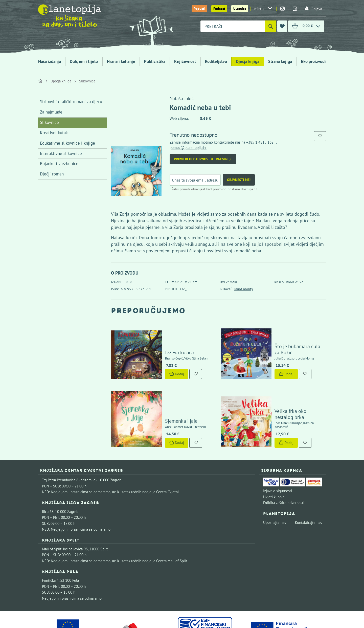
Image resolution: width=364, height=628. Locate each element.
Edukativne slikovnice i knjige (67, 143)
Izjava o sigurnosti (278, 458)
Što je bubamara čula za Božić (292, 337)
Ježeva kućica (165, 337)
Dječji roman (52, 174)
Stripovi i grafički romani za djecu (71, 102)
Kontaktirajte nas (308, 489)
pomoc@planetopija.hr (188, 148)
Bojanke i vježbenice (59, 164)
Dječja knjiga (248, 61)
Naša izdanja (50, 61)
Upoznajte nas (275, 489)
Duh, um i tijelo (84, 61)
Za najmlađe (51, 112)
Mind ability (244, 289)
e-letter (263, 9)
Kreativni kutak (54, 133)
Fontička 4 (50, 547)
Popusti (199, 9)
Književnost (185, 61)
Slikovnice (87, 81)
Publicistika (155, 61)
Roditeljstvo (216, 61)
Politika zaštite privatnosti (284, 470)
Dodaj (162, 358)
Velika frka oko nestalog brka (291, 388)
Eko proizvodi (313, 61)
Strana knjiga (280, 61)
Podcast (219, 9)
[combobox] (233, 26)
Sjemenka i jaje (167, 388)
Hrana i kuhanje (121, 61)
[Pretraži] (271, 26)
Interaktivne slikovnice (61, 153)
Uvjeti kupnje (274, 464)
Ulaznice (240, 9)
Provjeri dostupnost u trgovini (203, 159)
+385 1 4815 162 (260, 142)
